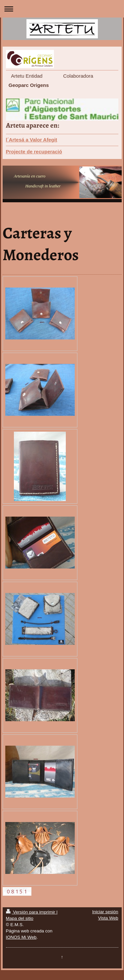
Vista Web (108, 918)
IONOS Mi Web (21, 937)
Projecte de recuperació (34, 152)
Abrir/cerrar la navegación (62, 9)
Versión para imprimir (31, 912)
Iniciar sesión (105, 912)
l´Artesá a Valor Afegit (32, 140)
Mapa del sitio (20, 918)
